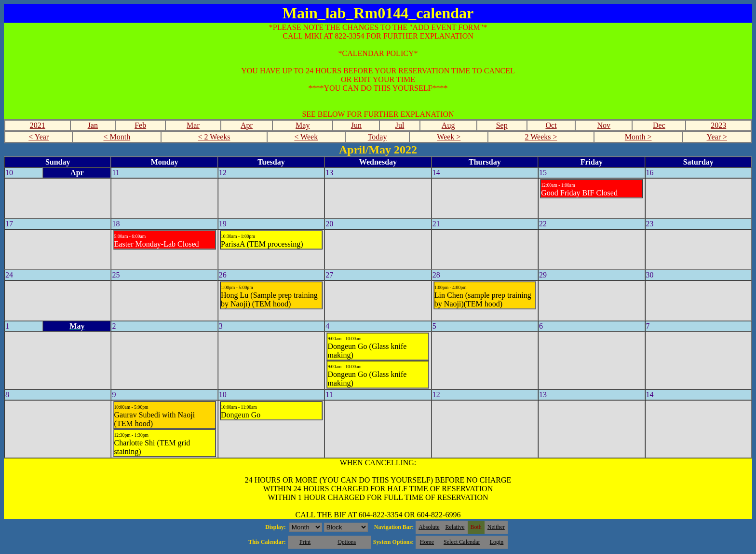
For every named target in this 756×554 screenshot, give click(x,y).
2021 (38, 125)
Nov (604, 125)
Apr (247, 125)
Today (378, 137)
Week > (449, 137)
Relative (455, 527)
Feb (140, 125)
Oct (551, 125)
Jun (356, 125)
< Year (39, 137)
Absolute (429, 527)
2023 (718, 125)
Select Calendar (462, 542)
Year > (717, 137)
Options (347, 542)
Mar (193, 125)
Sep (502, 125)
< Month (117, 137)
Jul (400, 125)
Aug (448, 125)
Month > (638, 137)
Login (497, 542)
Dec (659, 125)
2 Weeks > (541, 137)
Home (427, 542)
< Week (306, 137)
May (303, 125)
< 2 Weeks (214, 137)
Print (305, 542)
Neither (496, 527)
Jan (93, 125)
